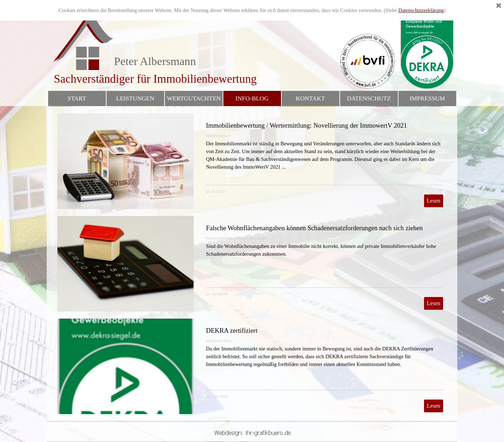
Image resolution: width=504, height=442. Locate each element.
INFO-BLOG (252, 98)
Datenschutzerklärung (421, 10)
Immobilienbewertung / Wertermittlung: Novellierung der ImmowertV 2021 (307, 125)
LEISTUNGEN (135, 98)
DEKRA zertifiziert (232, 330)
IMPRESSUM (427, 98)
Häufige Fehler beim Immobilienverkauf (237, 238)
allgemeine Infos (219, 341)
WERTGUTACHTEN (194, 98)
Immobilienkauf (218, 136)
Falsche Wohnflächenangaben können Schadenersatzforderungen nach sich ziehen (314, 228)
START (77, 98)
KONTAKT (310, 98)
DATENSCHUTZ (369, 98)
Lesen (434, 201)
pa (208, 191)
